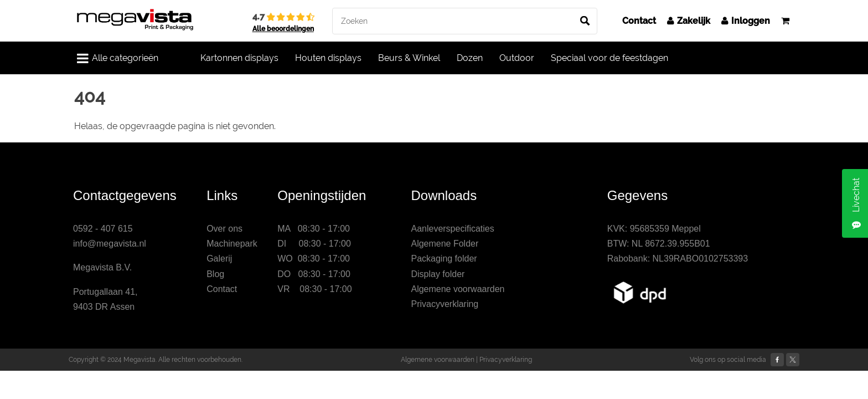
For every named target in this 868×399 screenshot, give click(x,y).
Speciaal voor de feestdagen (609, 58)
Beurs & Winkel (409, 58)
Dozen (470, 58)
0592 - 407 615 (103, 229)
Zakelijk (689, 21)
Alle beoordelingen (283, 29)
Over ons (224, 229)
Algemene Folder (445, 244)
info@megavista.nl (110, 244)
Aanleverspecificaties (452, 229)
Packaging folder (444, 259)
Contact (639, 21)
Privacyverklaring (445, 304)
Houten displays (328, 58)
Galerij (219, 259)
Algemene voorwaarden (458, 289)
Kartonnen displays (239, 58)
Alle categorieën (118, 58)
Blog (215, 274)
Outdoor (517, 58)
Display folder (438, 274)
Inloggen (746, 21)
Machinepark (232, 244)
